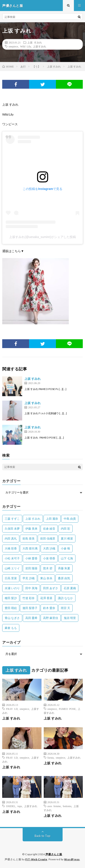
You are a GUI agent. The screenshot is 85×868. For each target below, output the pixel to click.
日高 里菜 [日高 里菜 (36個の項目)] (11, 578)
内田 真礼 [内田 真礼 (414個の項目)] (11, 538)
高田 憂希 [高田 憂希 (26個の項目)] (31, 618)
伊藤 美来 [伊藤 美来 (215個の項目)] (31, 529)
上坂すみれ (40, 46)
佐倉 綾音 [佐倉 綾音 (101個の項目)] (49, 529)
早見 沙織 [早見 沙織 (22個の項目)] (29, 578)
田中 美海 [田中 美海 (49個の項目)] (31, 588)
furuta (51, 757)
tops (20, 806)
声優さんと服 (54, 854)
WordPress (72, 859)
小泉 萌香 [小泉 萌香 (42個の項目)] (49, 558)
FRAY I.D (12, 709)
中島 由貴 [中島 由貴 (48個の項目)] (70, 519)
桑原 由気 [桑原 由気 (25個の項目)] (64, 578)
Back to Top (42, 836)
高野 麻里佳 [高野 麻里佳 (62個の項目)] (51, 618)
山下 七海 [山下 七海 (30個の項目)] (67, 558)
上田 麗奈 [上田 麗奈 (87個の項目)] (52, 519)
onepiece (13, 46)
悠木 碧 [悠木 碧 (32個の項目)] (48, 568)
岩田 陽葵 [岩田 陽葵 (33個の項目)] (31, 568)
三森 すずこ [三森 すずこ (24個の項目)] (12, 519)
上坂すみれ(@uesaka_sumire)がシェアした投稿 (42, 237)
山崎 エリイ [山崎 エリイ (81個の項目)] (12, 568)
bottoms (67, 806)
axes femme (54, 806)
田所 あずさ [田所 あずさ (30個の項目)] (51, 588)
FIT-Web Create (36, 859)
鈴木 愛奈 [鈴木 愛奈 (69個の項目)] (49, 608)
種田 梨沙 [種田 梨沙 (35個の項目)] (11, 598)
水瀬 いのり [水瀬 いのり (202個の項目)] (12, 588)
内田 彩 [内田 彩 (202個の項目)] (65, 529)
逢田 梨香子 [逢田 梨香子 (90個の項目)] (30, 608)
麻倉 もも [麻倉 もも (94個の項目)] (11, 628)
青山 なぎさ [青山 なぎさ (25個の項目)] (12, 618)
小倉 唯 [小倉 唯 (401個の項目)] (65, 548)
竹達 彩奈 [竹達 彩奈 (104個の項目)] (29, 598)
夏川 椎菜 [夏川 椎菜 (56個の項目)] (67, 538)
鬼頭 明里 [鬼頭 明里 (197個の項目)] (70, 618)
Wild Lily (26, 46)
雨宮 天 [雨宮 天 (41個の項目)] (65, 608)
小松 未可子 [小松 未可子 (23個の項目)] (12, 558)
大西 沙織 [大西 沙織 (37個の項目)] (49, 548)
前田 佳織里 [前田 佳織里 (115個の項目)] (48, 538)
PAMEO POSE (67, 709)
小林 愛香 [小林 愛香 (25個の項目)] (31, 558)
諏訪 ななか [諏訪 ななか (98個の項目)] (65, 598)
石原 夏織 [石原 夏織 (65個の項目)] (70, 588)
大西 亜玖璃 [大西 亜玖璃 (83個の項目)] (30, 548)
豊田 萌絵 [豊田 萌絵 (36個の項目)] (11, 608)
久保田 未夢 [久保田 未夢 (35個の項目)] (12, 529)
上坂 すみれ (35, 42)
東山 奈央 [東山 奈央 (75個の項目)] (46, 578)
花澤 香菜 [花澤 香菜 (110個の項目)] (46, 598)
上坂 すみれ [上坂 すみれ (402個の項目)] (33, 519)
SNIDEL (11, 806)
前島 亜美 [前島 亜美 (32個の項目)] (29, 538)
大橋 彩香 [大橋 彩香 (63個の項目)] (11, 548)
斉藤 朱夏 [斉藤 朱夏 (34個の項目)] (64, 568)
